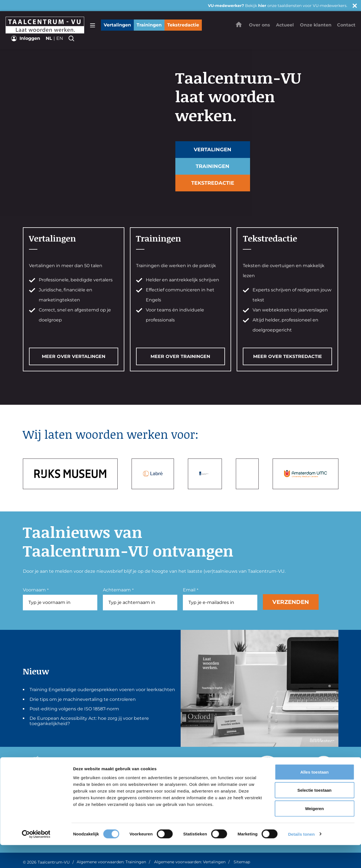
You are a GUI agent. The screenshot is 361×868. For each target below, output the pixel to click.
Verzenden (291, 602)
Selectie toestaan (315, 813)
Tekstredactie (183, 25)
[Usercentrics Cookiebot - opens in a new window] (36, 857)
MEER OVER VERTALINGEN (74, 356)
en (60, 38)
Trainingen (149, 25)
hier (262, 6)
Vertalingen (117, 25)
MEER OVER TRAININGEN (180, 356)
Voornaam (36, 590)
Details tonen (301, 857)
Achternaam (118, 590)
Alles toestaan (314, 795)
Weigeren (314, 831)
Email (191, 590)
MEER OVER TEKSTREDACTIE (288, 356)
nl (49, 38)
